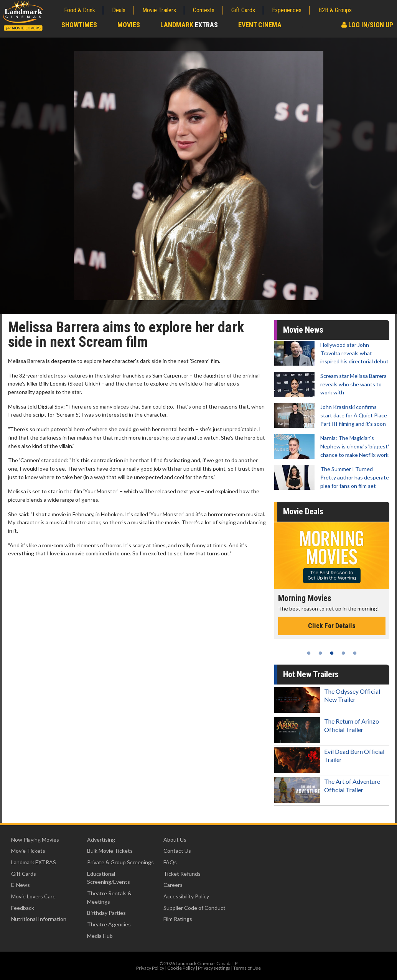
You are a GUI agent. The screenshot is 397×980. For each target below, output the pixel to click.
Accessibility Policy (186, 896)
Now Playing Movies (35, 840)
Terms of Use (247, 968)
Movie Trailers (159, 10)
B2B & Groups (335, 10)
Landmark (189, 25)
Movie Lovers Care (33, 896)
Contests (204, 10)
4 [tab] (343, 653)
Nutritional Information (39, 919)
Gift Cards (243, 10)
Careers (173, 885)
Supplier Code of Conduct (194, 908)
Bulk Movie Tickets (110, 851)
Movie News (303, 330)
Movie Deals (303, 511)
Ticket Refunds (182, 874)
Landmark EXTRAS (34, 862)
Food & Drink (80, 10)
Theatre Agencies (109, 924)
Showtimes (79, 25)
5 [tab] (355, 653)
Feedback (23, 908)
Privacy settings (214, 968)
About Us (175, 840)
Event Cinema (260, 25)
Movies (129, 25)
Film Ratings (178, 919)
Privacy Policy (150, 968)
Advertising (101, 840)
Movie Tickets (28, 851)
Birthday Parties (106, 913)
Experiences (287, 10)
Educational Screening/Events (109, 878)
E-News (21, 885)
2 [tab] (320, 653)
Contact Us (177, 851)
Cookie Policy (181, 968)
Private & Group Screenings (120, 862)
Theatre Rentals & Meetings (109, 897)
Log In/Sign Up (367, 25)
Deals (119, 10)
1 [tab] (309, 653)
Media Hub (100, 936)
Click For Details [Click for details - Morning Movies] (332, 626)
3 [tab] (332, 653)
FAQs (170, 862)
